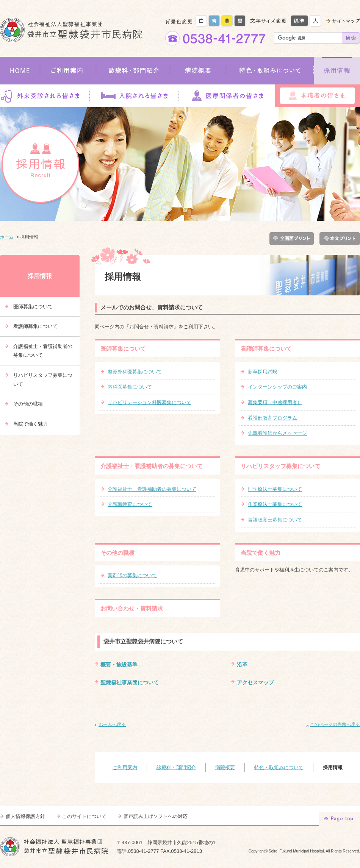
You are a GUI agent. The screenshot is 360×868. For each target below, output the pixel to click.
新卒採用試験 (263, 372)
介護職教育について (130, 504)
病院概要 (198, 71)
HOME (20, 71)
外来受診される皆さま (45, 96)
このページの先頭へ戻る (335, 724)
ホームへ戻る (112, 724)
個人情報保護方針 (25, 816)
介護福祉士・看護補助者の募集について (152, 466)
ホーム (7, 237)
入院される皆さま (134, 96)
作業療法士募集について (275, 504)
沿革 (242, 665)
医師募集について (123, 349)
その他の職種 (117, 553)
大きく (315, 21)
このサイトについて (84, 816)
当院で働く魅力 (261, 553)
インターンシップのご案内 (277, 387)
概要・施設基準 (119, 665)
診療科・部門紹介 (133, 71)
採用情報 (337, 71)
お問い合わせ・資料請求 (132, 608)
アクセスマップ (255, 683)
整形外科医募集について (135, 372)
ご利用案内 (68, 71)
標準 (299, 21)
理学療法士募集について (275, 489)
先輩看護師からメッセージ (277, 433)
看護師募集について (266, 349)
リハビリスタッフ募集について (280, 466)
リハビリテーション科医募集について (149, 402)
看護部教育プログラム (272, 418)
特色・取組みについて (270, 71)
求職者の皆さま (318, 96)
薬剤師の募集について (132, 575)
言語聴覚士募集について (275, 520)
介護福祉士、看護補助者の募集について (152, 489)
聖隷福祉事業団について (130, 683)
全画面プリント (293, 239)
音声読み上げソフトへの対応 (156, 816)
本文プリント (338, 239)
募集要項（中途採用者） (275, 402)
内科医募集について (130, 387)
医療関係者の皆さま (227, 96)
